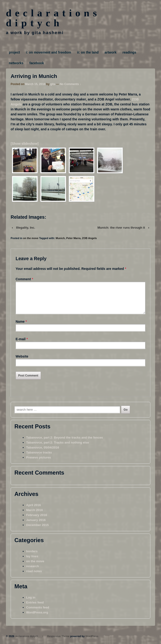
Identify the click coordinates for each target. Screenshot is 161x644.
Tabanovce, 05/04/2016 (43, 453)
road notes (34, 577)
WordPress (92, 642)
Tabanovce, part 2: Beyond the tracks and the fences (65, 443)
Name (20, 327)
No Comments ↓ (70, 84)
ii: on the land (88, 52)
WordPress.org (37, 618)
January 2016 (36, 526)
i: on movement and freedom (48, 52)
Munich (60, 238)
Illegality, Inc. (26, 228)
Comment (24, 279)
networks (16, 63)
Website (22, 362)
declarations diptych (53, 18)
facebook (37, 63)
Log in (31, 603)
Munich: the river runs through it (121, 228)
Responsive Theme (58, 642)
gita (53, 84)
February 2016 (37, 521)
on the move (31, 238)
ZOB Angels (89, 238)
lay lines (32, 562)
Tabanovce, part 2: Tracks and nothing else (58, 448)
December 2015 (37, 531)
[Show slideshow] (25, 144)
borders (32, 557)
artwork (111, 52)
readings (129, 52)
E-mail (21, 345)
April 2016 (34, 511)
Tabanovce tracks (39, 458)
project (15, 52)
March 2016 (35, 516)
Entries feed (35, 608)
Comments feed (38, 613)
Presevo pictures (39, 463)
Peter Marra (73, 238)
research (33, 572)
